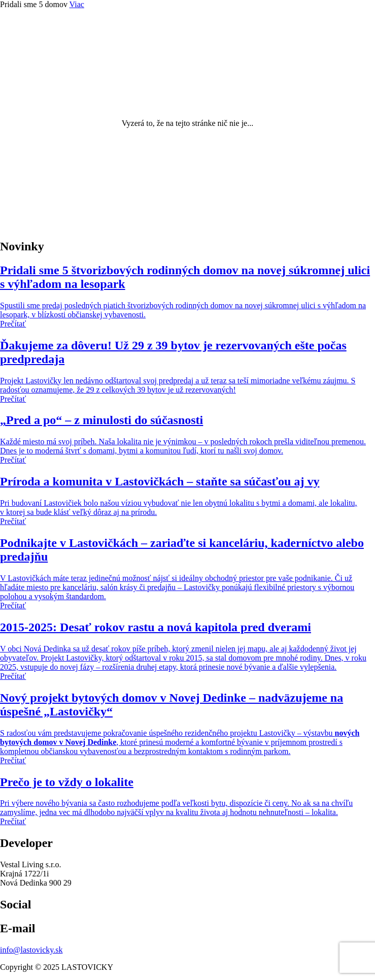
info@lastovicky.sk (31, 950)
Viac (77, 4)
